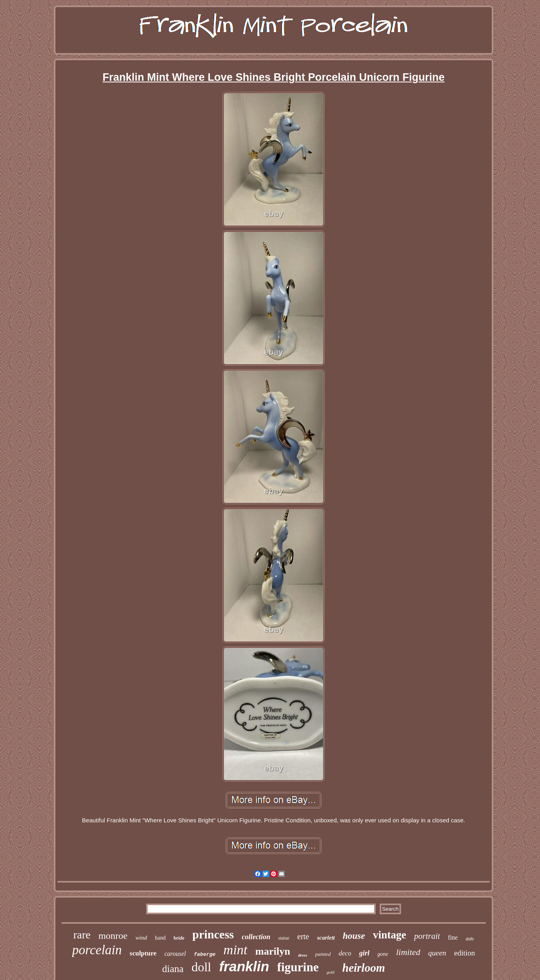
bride (179, 938)
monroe (113, 936)
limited (408, 952)
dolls (470, 939)
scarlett (326, 938)
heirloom (364, 968)
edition (465, 953)
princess (213, 934)
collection (256, 937)
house (354, 936)
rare (82, 935)
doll (202, 967)
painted (323, 954)
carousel (175, 954)
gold (331, 972)
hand (160, 938)
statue (284, 938)
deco (345, 953)
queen (437, 953)
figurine (298, 967)
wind (141, 938)
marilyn (273, 951)
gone (383, 954)
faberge (205, 954)
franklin (244, 966)
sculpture (143, 953)
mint (235, 950)
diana (173, 969)
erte (303, 936)
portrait (427, 936)
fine (453, 937)
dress (303, 955)
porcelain (97, 950)
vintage (390, 935)
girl (364, 953)
